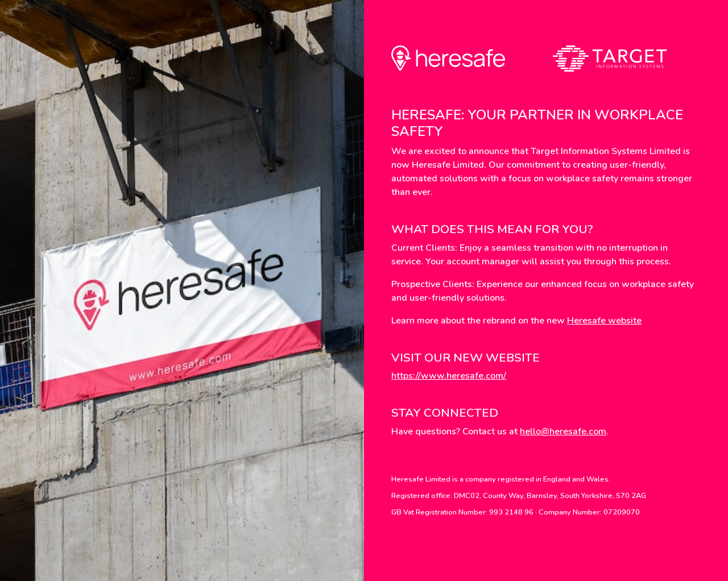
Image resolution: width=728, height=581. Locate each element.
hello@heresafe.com (563, 431)
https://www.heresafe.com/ (449, 376)
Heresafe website (604, 321)
